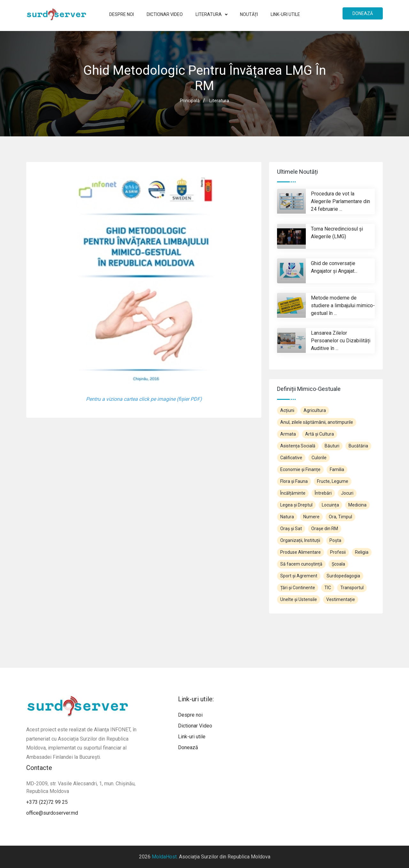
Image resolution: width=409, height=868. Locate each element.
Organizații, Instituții (300, 540)
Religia (362, 552)
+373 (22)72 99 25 (47, 802)
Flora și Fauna (294, 481)
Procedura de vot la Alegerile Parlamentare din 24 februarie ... (340, 201)
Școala (338, 564)
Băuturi (332, 446)
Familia (337, 469)
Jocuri (347, 493)
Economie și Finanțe (300, 469)
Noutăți (249, 14)
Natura (287, 517)
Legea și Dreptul (296, 505)
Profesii (338, 552)
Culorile (319, 458)
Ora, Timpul (340, 517)
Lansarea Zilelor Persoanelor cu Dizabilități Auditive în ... (341, 341)
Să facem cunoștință (301, 564)
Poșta (335, 540)
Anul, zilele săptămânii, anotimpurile (317, 422)
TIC (328, 588)
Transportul (352, 588)
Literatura (211, 14)
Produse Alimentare (301, 552)
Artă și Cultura (320, 434)
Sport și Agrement (299, 576)
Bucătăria (358, 446)
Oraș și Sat (291, 529)
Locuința (330, 505)
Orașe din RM (325, 529)
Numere (311, 517)
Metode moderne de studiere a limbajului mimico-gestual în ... (343, 305)
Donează (363, 13)
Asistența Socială (298, 446)
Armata (288, 434)
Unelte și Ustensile (299, 599)
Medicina (357, 505)
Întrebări (323, 493)
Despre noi (122, 14)
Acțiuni (287, 410)
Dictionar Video (165, 14)
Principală (190, 101)
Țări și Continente (298, 588)
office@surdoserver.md (52, 813)
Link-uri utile (285, 14)
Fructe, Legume (333, 481)
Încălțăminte (293, 493)
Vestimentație (341, 599)
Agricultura (315, 410)
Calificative (291, 458)
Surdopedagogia (343, 576)
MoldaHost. (165, 857)
